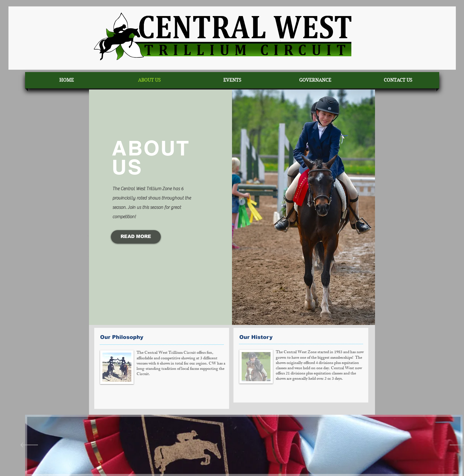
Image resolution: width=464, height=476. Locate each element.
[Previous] (29, 445)
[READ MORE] (136, 237)
